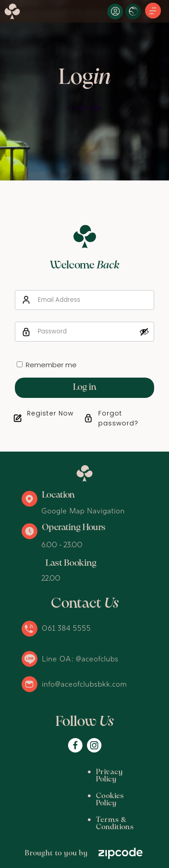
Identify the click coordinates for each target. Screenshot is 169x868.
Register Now (50, 413)
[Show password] (144, 332)
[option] (84, 90)
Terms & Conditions (69, 806)
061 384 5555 (66, 628)
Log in (85, 387)
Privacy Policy (58, 772)
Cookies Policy (59, 789)
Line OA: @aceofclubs (80, 659)
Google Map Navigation (83, 511)
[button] (153, 11)
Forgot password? (118, 418)
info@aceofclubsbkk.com (84, 684)
